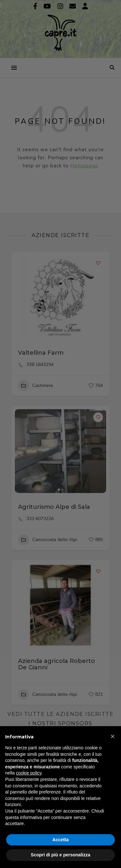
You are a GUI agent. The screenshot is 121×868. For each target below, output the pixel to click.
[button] (113, 736)
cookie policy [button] (29, 773)
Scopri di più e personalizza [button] (60, 855)
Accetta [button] (60, 840)
